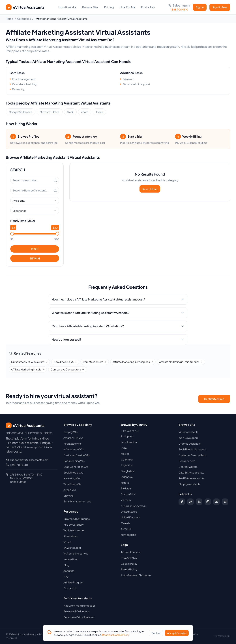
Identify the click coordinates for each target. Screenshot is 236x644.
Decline (156, 634)
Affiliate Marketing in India (28, 369)
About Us (69, 571)
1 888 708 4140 (19, 465)
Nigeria (125, 483)
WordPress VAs (72, 484)
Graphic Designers (190, 443)
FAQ (66, 577)
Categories (24, 19)
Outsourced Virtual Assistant (29, 362)
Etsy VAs (68, 496)
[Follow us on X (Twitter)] (190, 502)
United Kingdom (130, 517)
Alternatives (70, 536)
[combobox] (35, 201)
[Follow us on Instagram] (208, 502)
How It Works (67, 7)
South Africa (128, 494)
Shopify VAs (70, 432)
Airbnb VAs (70, 490)
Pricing (109, 7)
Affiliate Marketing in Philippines (133, 362)
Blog (66, 565)
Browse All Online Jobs (77, 611)
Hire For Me (127, 7)
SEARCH (35, 258)
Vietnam (126, 500)
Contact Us (70, 588)
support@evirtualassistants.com (29, 460)
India (124, 448)
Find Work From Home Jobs (79, 605)
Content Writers (188, 467)
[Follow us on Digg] (225, 502)
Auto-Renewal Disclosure (136, 575)
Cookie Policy (129, 564)
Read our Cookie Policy (116, 636)
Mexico (125, 454)
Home (9, 19)
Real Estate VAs (72, 443)
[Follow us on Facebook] (182, 502)
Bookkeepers (187, 461)
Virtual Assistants (188, 432)
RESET (35, 249)
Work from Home (74, 530)
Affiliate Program (73, 582)
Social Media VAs (73, 472)
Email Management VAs (77, 501)
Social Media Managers (192, 449)
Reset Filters (150, 189)
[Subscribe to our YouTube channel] (216, 502)
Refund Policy (129, 569)
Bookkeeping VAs (74, 461)
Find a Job (148, 7)
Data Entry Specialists (191, 472)
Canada (126, 523)
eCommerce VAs (74, 449)
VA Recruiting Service (76, 553)
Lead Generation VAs (76, 467)
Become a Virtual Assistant (79, 617)
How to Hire (70, 559)
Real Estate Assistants (191, 478)
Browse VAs (90, 7)
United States (129, 511)
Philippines (127, 436)
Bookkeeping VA (65, 362)
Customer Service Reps (193, 455)
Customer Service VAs (77, 455)
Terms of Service (131, 552)
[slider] (12, 234)
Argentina (127, 465)
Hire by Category (74, 524)
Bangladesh (128, 471)
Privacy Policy (129, 558)
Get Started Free (214, 399)
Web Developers (188, 438)
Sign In (200, 7)
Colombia (127, 459)
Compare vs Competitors (67, 369)
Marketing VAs (72, 478)
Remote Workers (95, 362)
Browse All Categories (77, 519)
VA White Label (72, 548)
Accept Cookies (177, 634)
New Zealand (129, 535)
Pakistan (126, 488)
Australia (126, 529)
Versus (67, 542)
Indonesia (127, 477)
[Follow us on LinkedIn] (199, 502)
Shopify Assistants (189, 484)
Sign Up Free (220, 7)
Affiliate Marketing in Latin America (181, 362)
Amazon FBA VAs (73, 438)
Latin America (129, 442)
